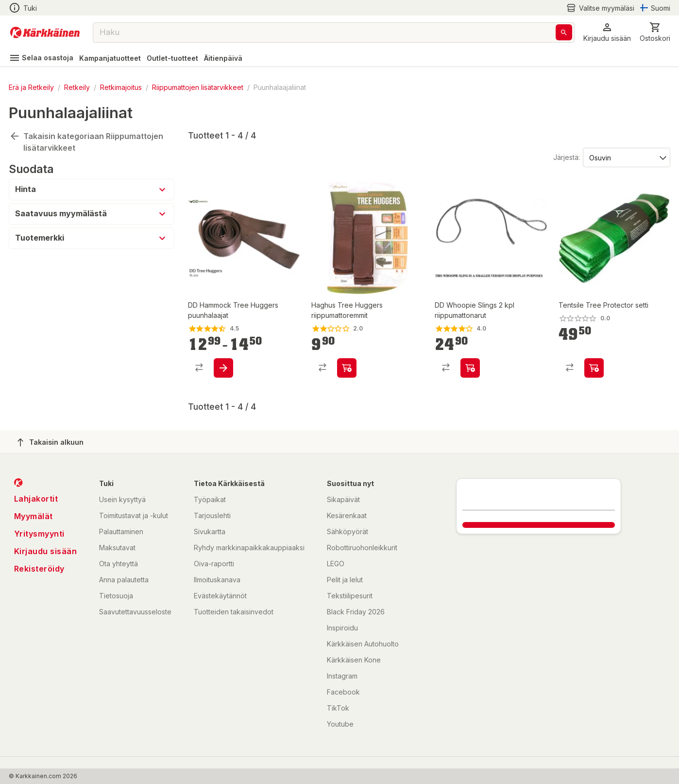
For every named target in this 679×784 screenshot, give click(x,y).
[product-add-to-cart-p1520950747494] (223, 368)
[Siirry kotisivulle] (45, 33)
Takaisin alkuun (51, 442)
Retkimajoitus (121, 87)
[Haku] (564, 32)
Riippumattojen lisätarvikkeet (198, 87)
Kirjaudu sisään (46, 551)
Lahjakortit (36, 499)
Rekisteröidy (39, 569)
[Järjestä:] (626, 157)
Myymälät (34, 516)
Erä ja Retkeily (31, 87)
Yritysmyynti (39, 534)
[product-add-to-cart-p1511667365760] (594, 368)
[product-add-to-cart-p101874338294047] (347, 368)
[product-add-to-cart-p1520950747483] (470, 368)
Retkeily (77, 87)
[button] (607, 32)
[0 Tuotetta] (655, 32)
